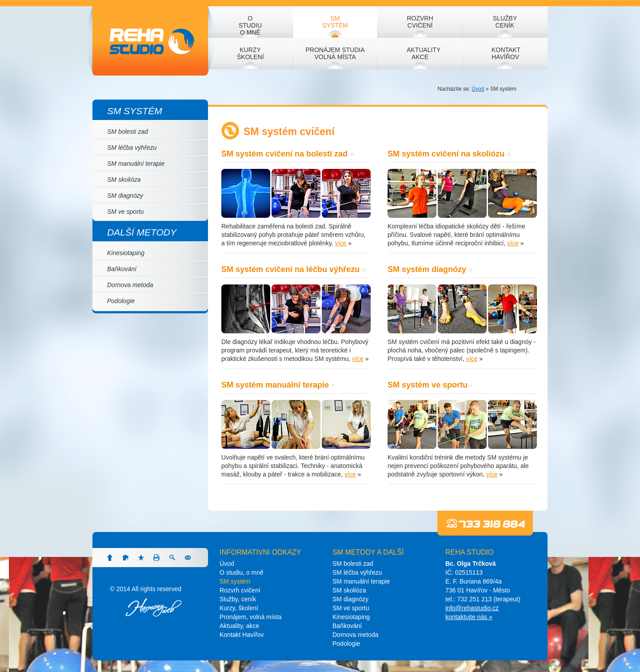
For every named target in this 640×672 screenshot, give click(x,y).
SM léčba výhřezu (132, 148)
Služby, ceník (238, 599)
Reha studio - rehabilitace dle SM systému (148, 41)
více (341, 243)
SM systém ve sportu (428, 385)
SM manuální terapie (136, 164)
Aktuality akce (424, 53)
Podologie (121, 301)
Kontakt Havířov (506, 53)
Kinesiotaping (126, 253)
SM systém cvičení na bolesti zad (284, 154)
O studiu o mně (250, 25)
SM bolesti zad (353, 564)
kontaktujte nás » (469, 617)
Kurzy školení (250, 53)
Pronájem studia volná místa (335, 53)
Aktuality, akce (239, 626)
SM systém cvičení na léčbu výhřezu (290, 269)
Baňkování (122, 269)
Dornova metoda (130, 285)
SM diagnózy (125, 196)
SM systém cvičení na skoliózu (446, 154)
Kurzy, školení (239, 608)
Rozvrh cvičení (420, 22)
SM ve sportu (125, 212)
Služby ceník (505, 22)
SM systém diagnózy (427, 269)
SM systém (135, 111)
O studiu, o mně (242, 572)
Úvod (478, 89)
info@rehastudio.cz (472, 608)
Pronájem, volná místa (250, 617)
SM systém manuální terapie (275, 385)
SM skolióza (124, 180)
